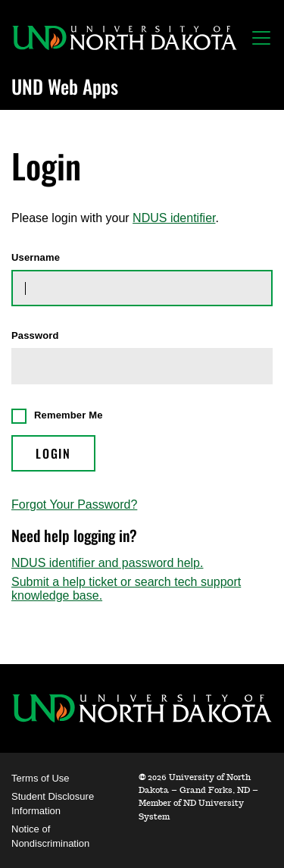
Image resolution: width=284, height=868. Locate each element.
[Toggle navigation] (261, 38)
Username (36, 258)
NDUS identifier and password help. (107, 563)
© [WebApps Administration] (142, 777)
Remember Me (69, 415)
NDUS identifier (174, 218)
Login (53, 453)
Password (35, 336)
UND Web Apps (65, 86)
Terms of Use (41, 778)
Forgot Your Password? (74, 505)
